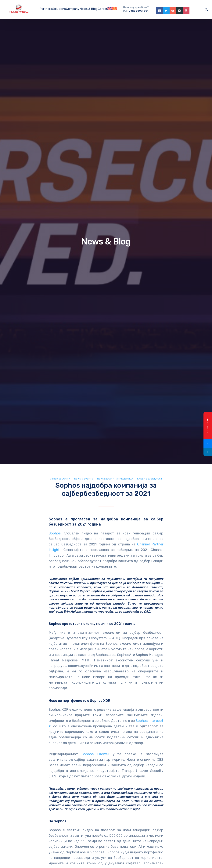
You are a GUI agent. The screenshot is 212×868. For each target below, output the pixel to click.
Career (102, 9)
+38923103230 (139, 11)
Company (73, 9)
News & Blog (89, 9)
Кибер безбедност (150, 479)
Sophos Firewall (95, 754)
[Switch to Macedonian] (115, 9)
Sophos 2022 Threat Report (69, 591)
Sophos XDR (100, 701)
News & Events (84, 479)
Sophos (55, 533)
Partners (46, 9)
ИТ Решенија (124, 479)
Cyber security (60, 479)
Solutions (59, 9)
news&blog (104, 479)
